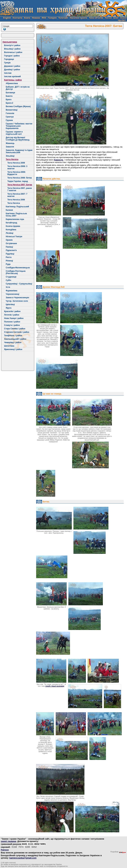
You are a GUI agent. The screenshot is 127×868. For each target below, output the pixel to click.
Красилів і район (12, 311)
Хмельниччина (10, 42)
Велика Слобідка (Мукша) (18, 106)
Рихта (9, 257)
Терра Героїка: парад (18, 181)
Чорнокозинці (12, 294)
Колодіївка (11, 230)
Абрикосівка (12, 83)
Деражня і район (12, 66)
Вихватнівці (12, 110)
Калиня (9, 210)
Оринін (9, 240)
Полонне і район (12, 322)
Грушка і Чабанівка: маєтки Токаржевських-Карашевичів (19, 126)
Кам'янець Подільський (17, 207)
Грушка (9, 120)
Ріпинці (9, 261)
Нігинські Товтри (14, 237)
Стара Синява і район (15, 329)
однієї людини (8, 841)
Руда (8, 264)
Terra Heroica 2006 (16, 200)
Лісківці (10, 233)
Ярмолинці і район (13, 349)
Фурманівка (12, 291)
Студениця (11, 277)
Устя (8, 287)
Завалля (10, 147)
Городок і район (12, 56)
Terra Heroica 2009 (16, 163)
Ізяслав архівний (12, 76)
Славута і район (12, 325)
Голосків (10, 113)
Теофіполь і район (13, 336)
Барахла (59, 160)
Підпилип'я (11, 250)
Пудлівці (10, 254)
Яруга (9, 308)
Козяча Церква (13, 226)
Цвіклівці (10, 304)
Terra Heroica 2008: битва (20, 178)
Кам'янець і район (13, 80)
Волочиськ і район (13, 52)
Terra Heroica (12, 159)
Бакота (9, 96)
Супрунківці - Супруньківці (19, 284)
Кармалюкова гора (15, 219)
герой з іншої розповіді (55, 686)
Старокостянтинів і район (17, 332)
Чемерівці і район (13, 342)
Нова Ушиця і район (14, 318)
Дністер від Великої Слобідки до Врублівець (18, 139)
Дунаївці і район (12, 70)
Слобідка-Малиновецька (18, 268)
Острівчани (11, 243)
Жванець (10, 143)
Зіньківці (10, 156)
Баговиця (10, 93)
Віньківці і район (12, 49)
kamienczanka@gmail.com (23, 858)
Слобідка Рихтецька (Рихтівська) (16, 272)
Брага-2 (9, 103)
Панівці (9, 247)
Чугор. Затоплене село (17, 301)
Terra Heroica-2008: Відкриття (17, 173)
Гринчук (10, 117)
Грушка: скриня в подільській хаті (14, 133)
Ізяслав (8, 73)
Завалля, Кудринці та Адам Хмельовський (19, 151)
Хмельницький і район (15, 339)
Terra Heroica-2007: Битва (20, 185)
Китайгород (11, 223)
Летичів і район (12, 315)
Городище (9, 59)
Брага (9, 100)
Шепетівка (9, 346)
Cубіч (8, 280)
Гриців (7, 63)
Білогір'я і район (12, 45)
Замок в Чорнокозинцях (17, 298)
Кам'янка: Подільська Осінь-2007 (16, 215)
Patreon (5, 850)
